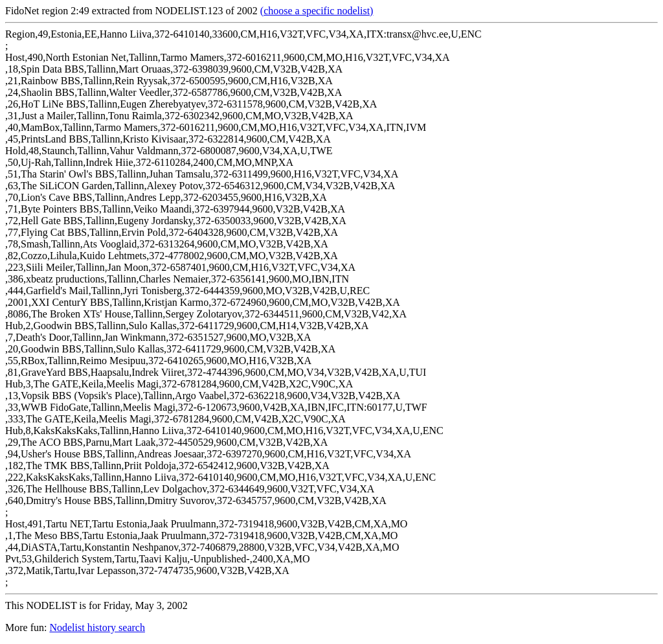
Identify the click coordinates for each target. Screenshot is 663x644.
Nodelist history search (97, 627)
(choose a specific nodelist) (317, 11)
